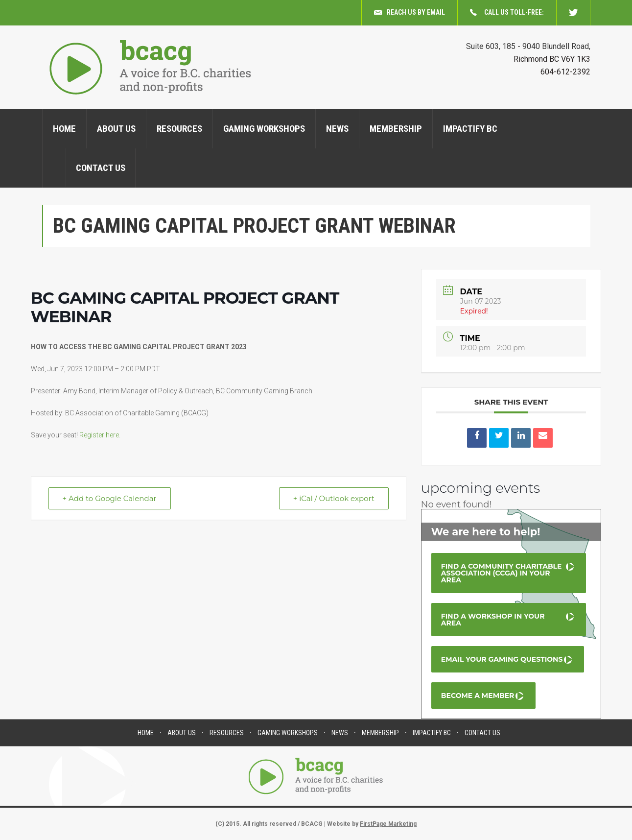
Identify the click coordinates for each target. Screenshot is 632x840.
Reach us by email (410, 13)
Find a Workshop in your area (493, 620)
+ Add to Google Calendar (110, 498)
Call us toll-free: (507, 13)
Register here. (100, 435)
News (337, 129)
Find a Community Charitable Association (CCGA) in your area (502, 573)
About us (116, 129)
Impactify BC (470, 129)
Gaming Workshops (264, 129)
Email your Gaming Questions (502, 659)
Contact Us (101, 168)
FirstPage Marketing (388, 824)
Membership (396, 129)
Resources (179, 129)
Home (64, 129)
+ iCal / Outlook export (334, 498)
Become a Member (478, 696)
